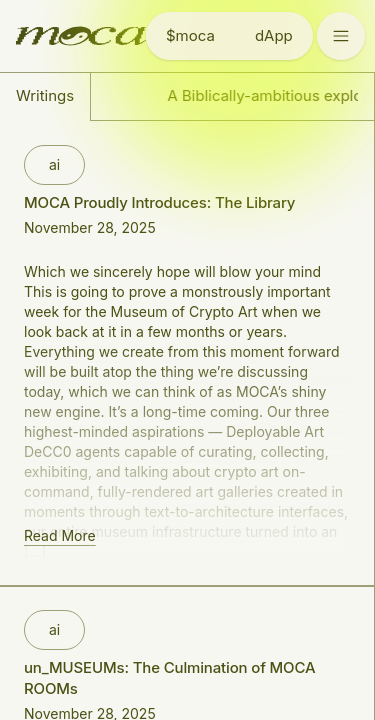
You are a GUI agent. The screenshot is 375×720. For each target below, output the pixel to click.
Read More (60, 535)
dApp (274, 35)
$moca (190, 35)
